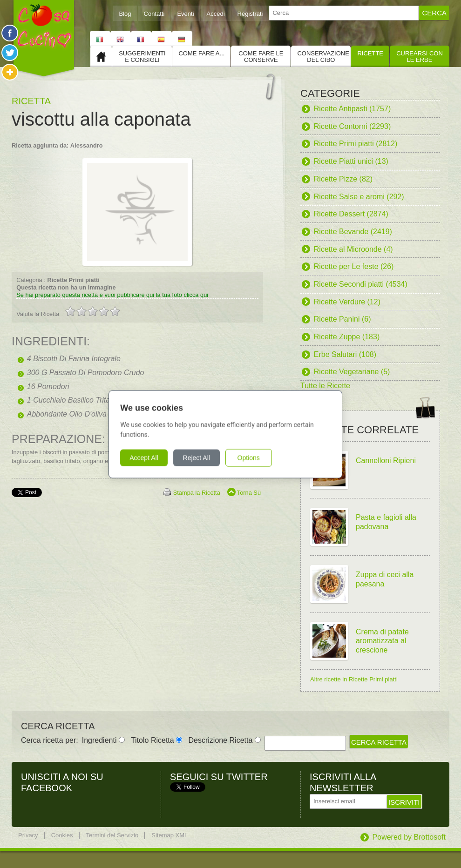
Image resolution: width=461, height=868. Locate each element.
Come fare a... (201, 53)
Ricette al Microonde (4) (353, 249)
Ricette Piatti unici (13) (351, 161)
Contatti (154, 14)
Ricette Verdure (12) (347, 302)
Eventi (185, 14)
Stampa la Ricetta (197, 493)
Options (253, 458)
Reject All (201, 458)
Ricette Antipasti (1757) (352, 109)
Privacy (28, 835)
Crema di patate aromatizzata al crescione (382, 641)
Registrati (250, 14)
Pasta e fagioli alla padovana (386, 522)
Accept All (149, 458)
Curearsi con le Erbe (420, 57)
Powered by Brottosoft (409, 837)
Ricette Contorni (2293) (352, 126)
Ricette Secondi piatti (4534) (361, 284)
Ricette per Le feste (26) (354, 266)
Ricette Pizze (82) (343, 179)
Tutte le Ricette (325, 386)
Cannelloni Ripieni (386, 461)
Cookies (62, 835)
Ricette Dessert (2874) (351, 214)
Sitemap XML (169, 835)
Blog (125, 14)
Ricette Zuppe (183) (347, 337)
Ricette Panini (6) (342, 319)
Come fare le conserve (261, 57)
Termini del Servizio (112, 835)
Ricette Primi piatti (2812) (356, 144)
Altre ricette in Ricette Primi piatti (354, 679)
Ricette (370, 53)
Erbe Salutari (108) (345, 354)
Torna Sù (249, 493)
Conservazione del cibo (323, 57)
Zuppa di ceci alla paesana (385, 579)
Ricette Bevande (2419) (353, 232)
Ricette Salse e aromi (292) (359, 197)
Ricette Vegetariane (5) (352, 372)
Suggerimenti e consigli (142, 57)
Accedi (216, 14)
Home (101, 56)
